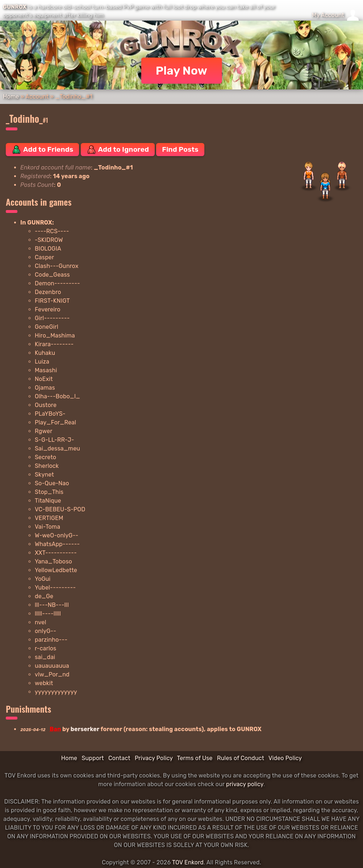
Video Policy (285, 758)
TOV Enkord (188, 862)
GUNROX (15, 7)
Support (93, 758)
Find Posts (180, 149)
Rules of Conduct (241, 758)
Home (11, 97)
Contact (119, 758)
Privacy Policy (154, 758)
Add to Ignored (118, 150)
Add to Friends (42, 150)
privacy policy (245, 784)
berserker (85, 729)
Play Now (182, 71)
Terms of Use (195, 758)
